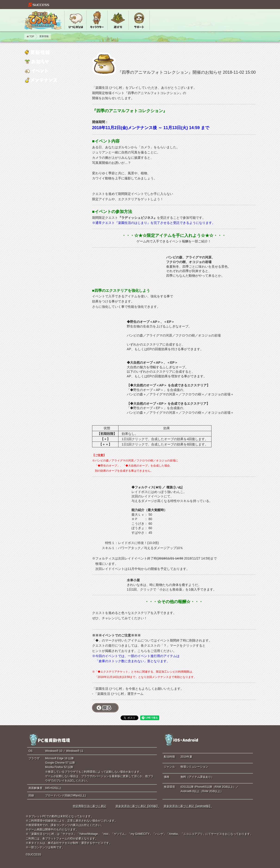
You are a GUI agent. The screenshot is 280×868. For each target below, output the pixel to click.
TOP (30, 37)
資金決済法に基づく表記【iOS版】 (137, 806)
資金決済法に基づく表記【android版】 (188, 806)
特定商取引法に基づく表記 (90, 806)
